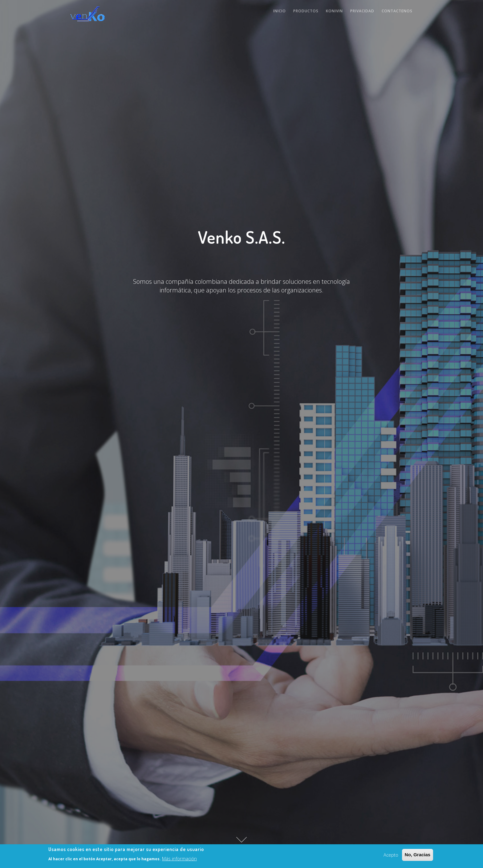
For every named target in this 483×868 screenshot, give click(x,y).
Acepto (391, 855)
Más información (179, 859)
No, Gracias (418, 855)
